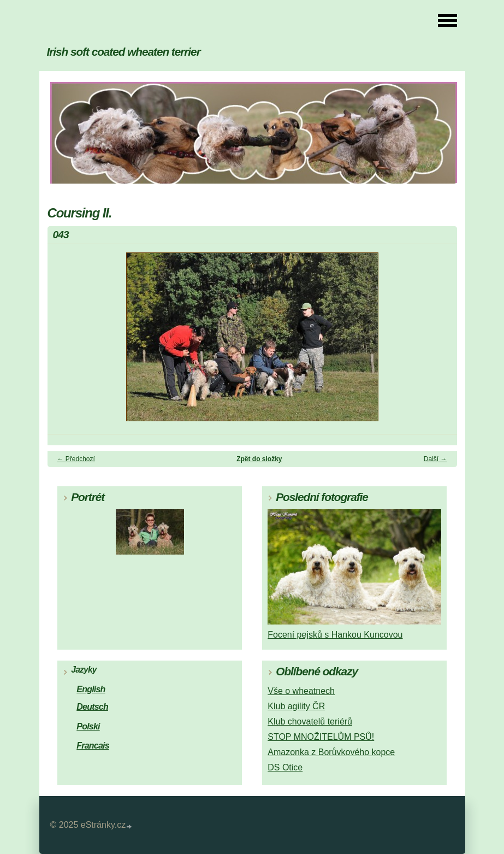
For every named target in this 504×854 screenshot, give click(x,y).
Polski (88, 726)
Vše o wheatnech (301, 691)
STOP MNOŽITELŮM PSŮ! (321, 737)
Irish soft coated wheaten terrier (124, 52)
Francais (93, 746)
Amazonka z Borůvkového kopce (331, 752)
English (91, 689)
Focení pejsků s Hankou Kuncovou (335, 635)
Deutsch (92, 707)
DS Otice (285, 767)
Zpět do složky (259, 459)
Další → (435, 459)
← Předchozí (76, 459)
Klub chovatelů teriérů (310, 722)
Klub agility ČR (296, 706)
